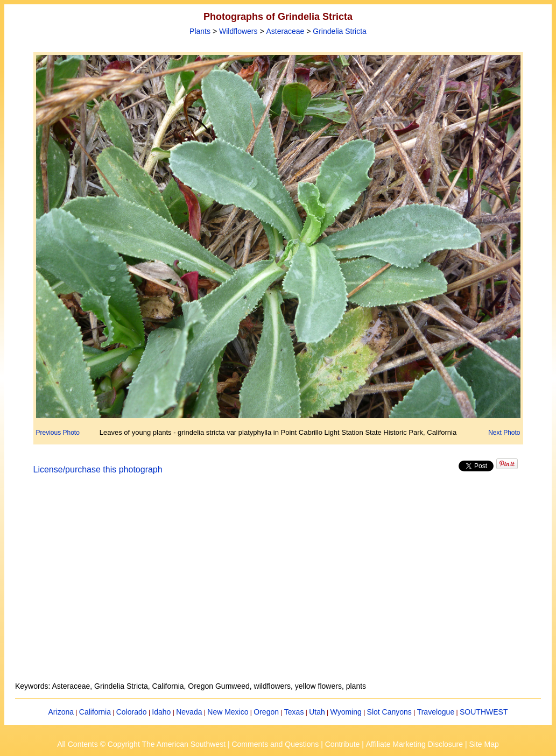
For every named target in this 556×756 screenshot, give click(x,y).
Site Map (484, 744)
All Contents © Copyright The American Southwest (141, 744)
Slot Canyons (389, 712)
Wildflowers (238, 31)
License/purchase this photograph (98, 469)
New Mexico (228, 712)
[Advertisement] (278, 584)
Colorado (132, 712)
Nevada (189, 712)
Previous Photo (58, 433)
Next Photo (504, 433)
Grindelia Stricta (340, 31)
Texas (294, 712)
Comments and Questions (275, 744)
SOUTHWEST (484, 712)
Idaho (161, 712)
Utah (317, 712)
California (95, 712)
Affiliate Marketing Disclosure (414, 744)
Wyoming (346, 712)
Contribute (343, 744)
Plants (200, 31)
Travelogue (436, 712)
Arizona (61, 712)
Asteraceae (286, 31)
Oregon (266, 712)
